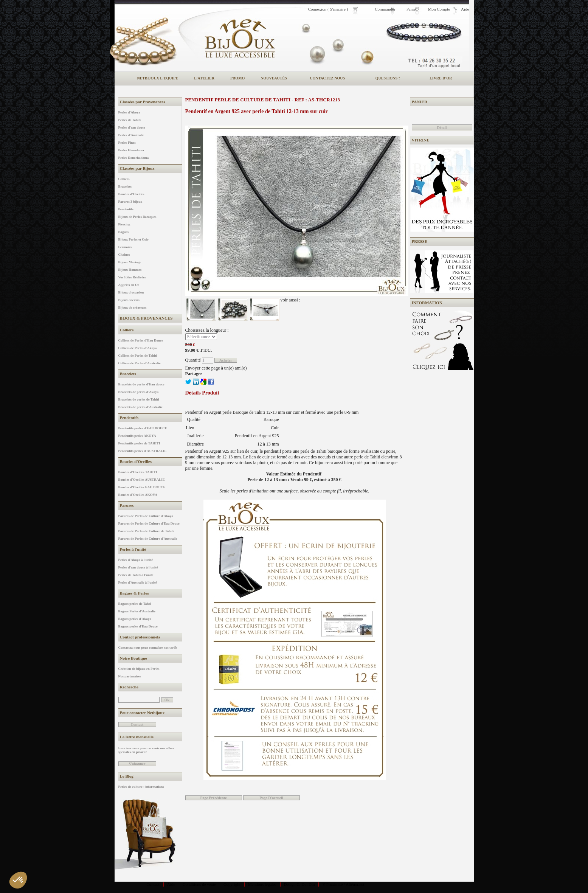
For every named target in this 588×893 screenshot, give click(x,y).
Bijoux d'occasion (131, 292)
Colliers (124, 179)
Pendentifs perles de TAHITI (139, 443)
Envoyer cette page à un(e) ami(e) (216, 368)
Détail (442, 128)
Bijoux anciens (129, 300)
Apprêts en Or (129, 285)
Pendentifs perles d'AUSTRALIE (143, 451)
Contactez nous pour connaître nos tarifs (148, 648)
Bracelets (125, 186)
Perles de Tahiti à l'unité (136, 575)
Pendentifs (126, 209)
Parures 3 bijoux (130, 202)
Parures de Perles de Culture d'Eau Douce (149, 523)
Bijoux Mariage (130, 262)
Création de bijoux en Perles (139, 669)
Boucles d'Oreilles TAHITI (138, 472)
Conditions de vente (199, 884)
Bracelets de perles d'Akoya (139, 392)
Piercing (124, 224)
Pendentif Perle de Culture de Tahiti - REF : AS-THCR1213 (263, 100)
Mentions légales (262, 884)
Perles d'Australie (131, 135)
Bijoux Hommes (130, 270)
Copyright (232, 884)
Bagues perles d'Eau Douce (138, 626)
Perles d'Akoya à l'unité (136, 560)
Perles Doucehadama (134, 158)
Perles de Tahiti (130, 120)
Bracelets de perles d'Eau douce (141, 384)
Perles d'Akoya (129, 112)
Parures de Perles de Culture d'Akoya (146, 516)
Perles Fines (127, 143)
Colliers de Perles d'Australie (140, 363)
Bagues (124, 232)
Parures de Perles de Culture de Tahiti (146, 531)
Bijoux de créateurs (133, 308)
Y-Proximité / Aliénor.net (343, 884)
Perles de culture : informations (141, 787)
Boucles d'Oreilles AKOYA (138, 495)
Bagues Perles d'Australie (137, 611)
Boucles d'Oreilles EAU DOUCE (142, 487)
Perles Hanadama (131, 150)
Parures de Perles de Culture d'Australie (148, 539)
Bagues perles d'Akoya (135, 619)
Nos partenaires (130, 676)
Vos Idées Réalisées (132, 277)
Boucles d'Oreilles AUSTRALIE (142, 480)
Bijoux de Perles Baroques (137, 217)
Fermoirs (125, 247)
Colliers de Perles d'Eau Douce (141, 340)
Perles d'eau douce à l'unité (138, 567)
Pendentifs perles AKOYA (137, 436)
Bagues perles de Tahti (135, 604)
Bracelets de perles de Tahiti (139, 399)
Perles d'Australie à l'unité (138, 582)
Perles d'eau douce (132, 127)
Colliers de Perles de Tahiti (138, 356)
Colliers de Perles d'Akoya (138, 348)
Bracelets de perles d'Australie (140, 407)
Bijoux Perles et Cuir (134, 239)
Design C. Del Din (299, 884)
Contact (153, 884)
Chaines (124, 255)
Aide (171, 884)
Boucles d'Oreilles (131, 194)
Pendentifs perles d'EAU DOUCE (143, 428)
